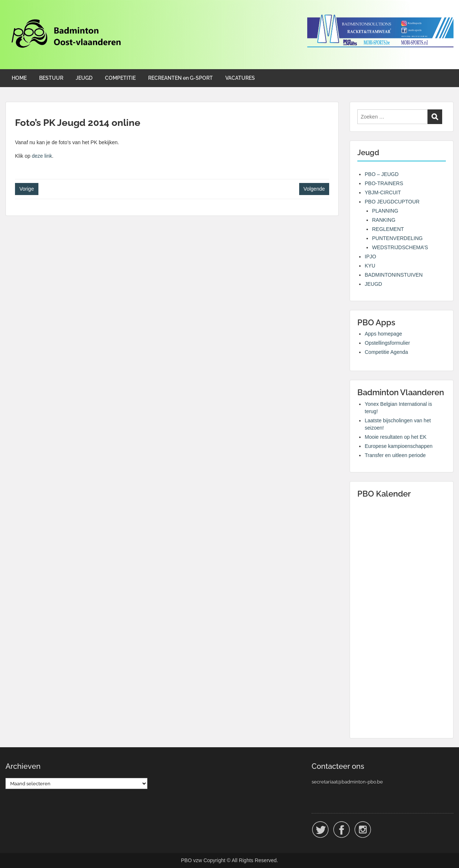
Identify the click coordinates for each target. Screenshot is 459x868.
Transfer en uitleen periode (395, 455)
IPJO (370, 257)
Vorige (27, 189)
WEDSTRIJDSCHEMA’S (400, 247)
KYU (370, 266)
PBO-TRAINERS (384, 183)
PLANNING (385, 211)
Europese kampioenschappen (398, 446)
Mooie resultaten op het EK (396, 437)
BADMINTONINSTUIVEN (394, 275)
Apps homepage (383, 334)
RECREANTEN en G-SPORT (180, 78)
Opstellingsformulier (387, 343)
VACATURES (240, 78)
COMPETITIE (120, 78)
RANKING (384, 220)
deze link (42, 156)
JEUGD (84, 78)
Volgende (314, 189)
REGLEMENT (388, 229)
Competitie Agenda (386, 352)
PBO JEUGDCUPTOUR (392, 202)
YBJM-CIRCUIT (383, 192)
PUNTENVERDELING (397, 238)
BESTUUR (51, 78)
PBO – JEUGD (382, 174)
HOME (19, 78)
